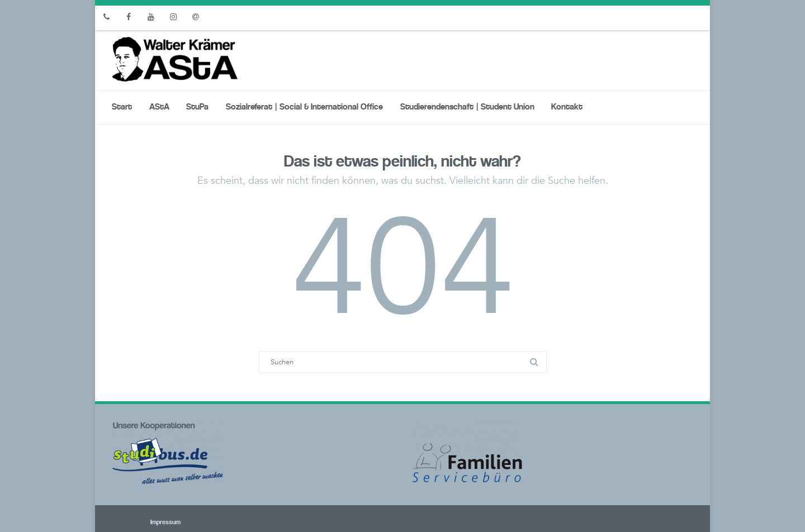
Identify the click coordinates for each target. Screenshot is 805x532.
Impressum (150, 522)
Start (122, 107)
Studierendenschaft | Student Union (467, 107)
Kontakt (567, 107)
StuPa (197, 107)
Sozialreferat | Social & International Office (304, 107)
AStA (159, 107)
